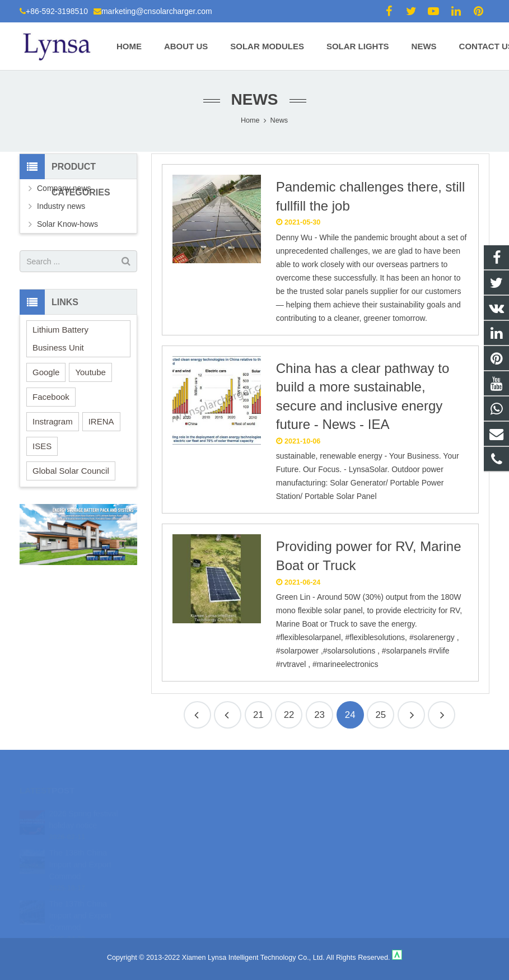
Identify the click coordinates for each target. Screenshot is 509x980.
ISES (42, 446)
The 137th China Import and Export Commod (80, 902)
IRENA (101, 421)
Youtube (90, 372)
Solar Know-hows (67, 224)
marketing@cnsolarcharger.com (157, 11)
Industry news (61, 206)
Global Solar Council (71, 471)
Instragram (53, 421)
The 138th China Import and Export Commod (80, 851)
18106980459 (294, 813)
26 (442, 715)
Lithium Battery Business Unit (60, 339)
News (255, 99)
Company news (64, 188)
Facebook (51, 397)
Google (46, 372)
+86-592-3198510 (57, 11)
